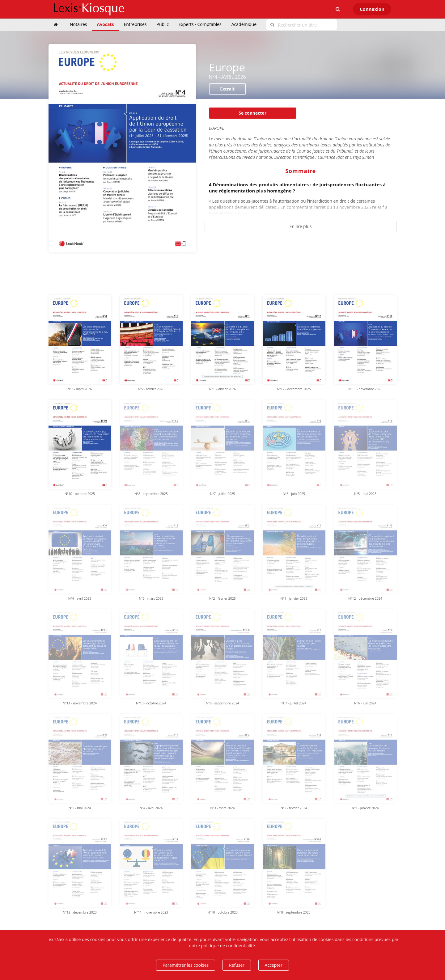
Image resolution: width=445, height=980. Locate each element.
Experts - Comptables (200, 24)
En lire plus (301, 226)
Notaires (78, 24)
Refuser (237, 965)
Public (163, 24)
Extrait (227, 89)
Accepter (274, 965)
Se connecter (252, 113)
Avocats (106, 24)
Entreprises (135, 24)
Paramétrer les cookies (186, 965)
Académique (244, 24)
